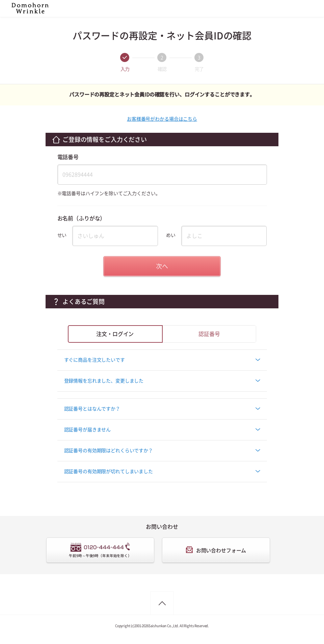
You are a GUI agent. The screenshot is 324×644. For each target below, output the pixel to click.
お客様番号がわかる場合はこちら (162, 119)
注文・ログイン (115, 334)
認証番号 (209, 334)
